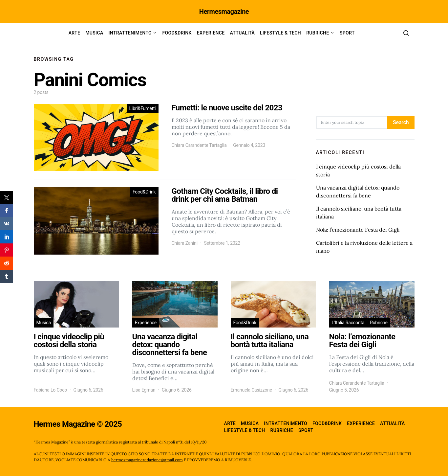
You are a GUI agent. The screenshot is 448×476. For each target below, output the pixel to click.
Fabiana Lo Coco (51, 390)
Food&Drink (177, 33)
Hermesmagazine (224, 11)
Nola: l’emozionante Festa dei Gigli (358, 230)
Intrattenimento (130, 33)
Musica (94, 33)
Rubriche (318, 33)
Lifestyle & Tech (280, 33)
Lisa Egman (144, 390)
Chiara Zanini (185, 243)
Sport (347, 33)
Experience (211, 33)
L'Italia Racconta (348, 323)
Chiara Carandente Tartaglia (199, 145)
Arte (74, 33)
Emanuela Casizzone (251, 390)
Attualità (243, 33)
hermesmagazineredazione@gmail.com (147, 460)
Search (401, 122)
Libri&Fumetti (143, 108)
